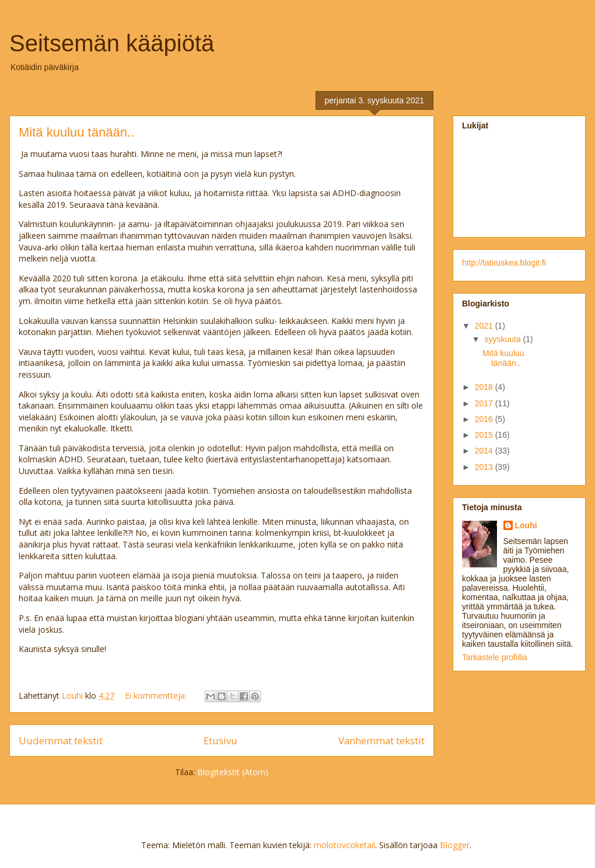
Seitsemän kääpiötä (112, 43)
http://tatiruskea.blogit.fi (504, 263)
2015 (485, 435)
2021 (485, 326)
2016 (485, 419)
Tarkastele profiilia (495, 657)
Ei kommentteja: (157, 696)
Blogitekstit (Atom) (233, 772)
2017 (485, 403)
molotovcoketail (344, 845)
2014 (485, 451)
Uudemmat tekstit (61, 740)
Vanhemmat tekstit (381, 740)
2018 (485, 387)
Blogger (455, 845)
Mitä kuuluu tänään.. (76, 132)
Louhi (526, 525)
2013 (485, 467)
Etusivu (220, 740)
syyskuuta (503, 339)
